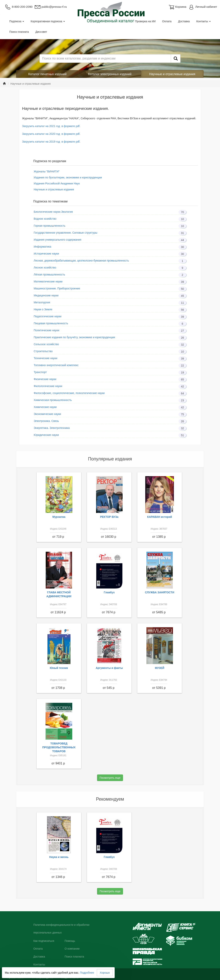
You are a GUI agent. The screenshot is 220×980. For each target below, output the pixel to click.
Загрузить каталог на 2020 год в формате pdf (51, 134)
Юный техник (59, 668)
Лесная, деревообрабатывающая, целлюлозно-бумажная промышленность (81, 261)
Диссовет (41, 32)
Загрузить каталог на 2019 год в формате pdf (51, 142)
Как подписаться (44, 941)
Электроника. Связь (46, 421)
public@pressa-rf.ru (51, 7)
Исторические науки (46, 254)
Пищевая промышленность (51, 323)
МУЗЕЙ (160, 668)
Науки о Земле (43, 309)
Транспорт (40, 372)
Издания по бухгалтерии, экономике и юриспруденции (68, 177)
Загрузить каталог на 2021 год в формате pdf (51, 126)
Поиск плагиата (19, 32)
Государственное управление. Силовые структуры (65, 233)
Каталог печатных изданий (47, 74)
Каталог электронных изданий (110, 74)
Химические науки (45, 407)
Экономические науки (47, 414)
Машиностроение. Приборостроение (57, 288)
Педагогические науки (48, 316)
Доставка (184, 21)
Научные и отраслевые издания (172, 74)
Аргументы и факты (109, 668)
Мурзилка (59, 517)
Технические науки (46, 358)
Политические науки (46, 330)
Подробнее (87, 973)
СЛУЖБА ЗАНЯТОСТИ (160, 592)
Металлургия (42, 302)
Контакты (204, 21)
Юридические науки (46, 435)
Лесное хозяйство (45, 268)
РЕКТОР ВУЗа (109, 517)
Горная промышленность (49, 226)
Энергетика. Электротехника (52, 428)
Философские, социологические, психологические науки (69, 393)
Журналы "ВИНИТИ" (47, 171)
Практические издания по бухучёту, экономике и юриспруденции (74, 337)
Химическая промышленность (53, 400)
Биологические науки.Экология (53, 212)
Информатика (42, 247)
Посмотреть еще (110, 778)
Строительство (43, 351)
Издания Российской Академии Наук (57, 183)
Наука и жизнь (59, 857)
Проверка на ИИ (145, 21)
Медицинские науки (46, 295)
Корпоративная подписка (48, 21)
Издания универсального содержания (57, 240)
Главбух (109, 592)
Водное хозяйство (45, 219)
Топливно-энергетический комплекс (56, 365)
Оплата (167, 21)
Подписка (17, 21)
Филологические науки (48, 386)
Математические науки (48, 281)
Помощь (70, 941)
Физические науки (45, 379)
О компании (72, 949)
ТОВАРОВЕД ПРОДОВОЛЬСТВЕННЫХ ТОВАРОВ (59, 747)
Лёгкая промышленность (49, 274)
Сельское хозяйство (46, 344)
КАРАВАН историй (160, 517)
